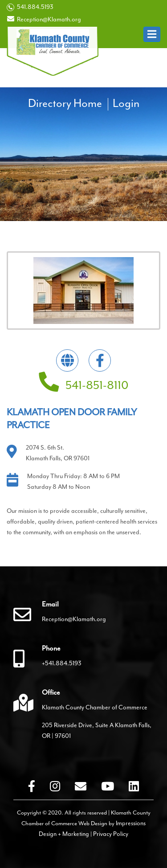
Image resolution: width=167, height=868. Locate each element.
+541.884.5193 (62, 663)
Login (126, 103)
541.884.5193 (30, 7)
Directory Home (65, 103)
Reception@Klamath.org (44, 19)
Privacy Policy (111, 834)
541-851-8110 (84, 385)
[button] (152, 34)
